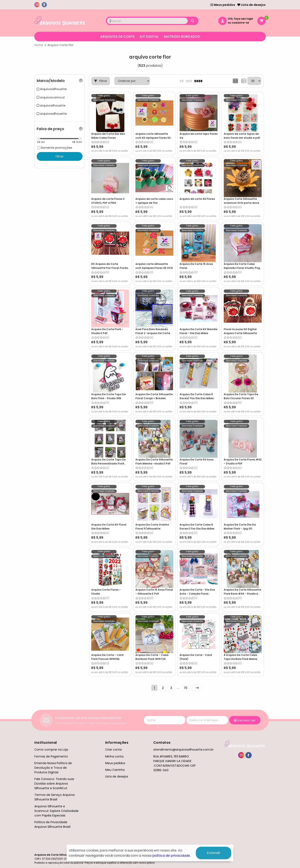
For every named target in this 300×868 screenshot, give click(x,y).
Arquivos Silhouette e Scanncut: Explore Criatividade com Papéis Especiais (56, 811)
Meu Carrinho (115, 770)
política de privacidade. (171, 856)
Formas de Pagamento (51, 756)
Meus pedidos (223, 5)
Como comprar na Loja (51, 750)
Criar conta (113, 750)
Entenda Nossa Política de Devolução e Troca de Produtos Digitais (53, 768)
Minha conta (114, 756)
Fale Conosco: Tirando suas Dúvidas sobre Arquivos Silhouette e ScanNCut (54, 784)
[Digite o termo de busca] (147, 21)
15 (186, 688)
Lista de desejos (251, 5)
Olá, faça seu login (240, 19)
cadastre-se (240, 23)
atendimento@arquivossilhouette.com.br (183, 750)
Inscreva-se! (245, 720)
